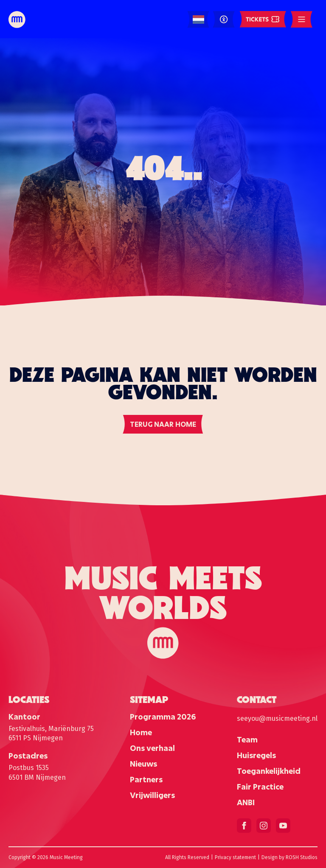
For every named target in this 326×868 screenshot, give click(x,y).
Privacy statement (235, 857)
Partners (146, 779)
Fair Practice (260, 787)
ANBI (246, 802)
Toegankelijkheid (269, 771)
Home (141, 732)
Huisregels (256, 755)
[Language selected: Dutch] (198, 20)
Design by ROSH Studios (289, 857)
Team (247, 739)
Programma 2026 (163, 717)
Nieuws (143, 764)
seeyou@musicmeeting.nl (277, 718)
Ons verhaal (152, 748)
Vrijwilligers (152, 795)
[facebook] (244, 826)
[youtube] (283, 826)
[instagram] (264, 826)
